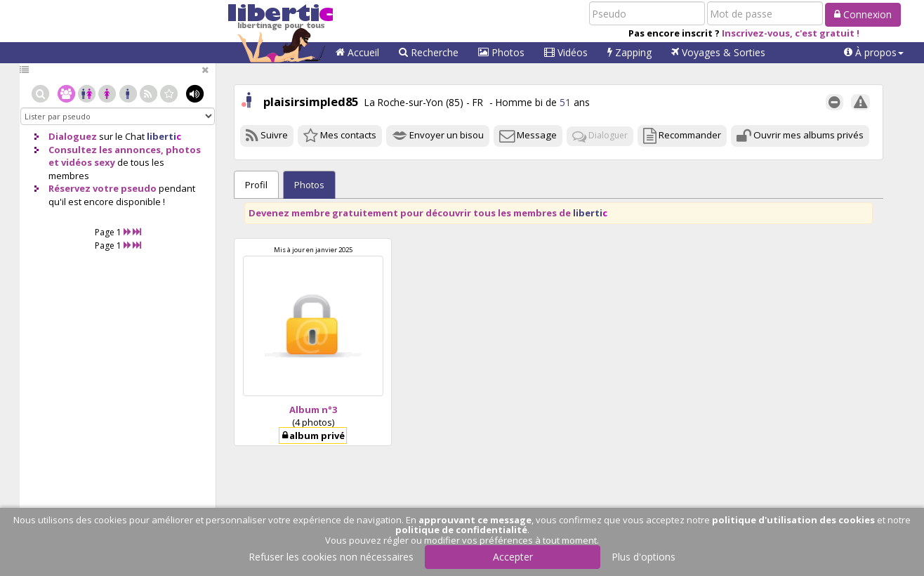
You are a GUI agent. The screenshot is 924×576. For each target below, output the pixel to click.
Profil (256, 185)
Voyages (718, 52)
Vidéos (566, 52)
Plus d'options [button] (643, 557)
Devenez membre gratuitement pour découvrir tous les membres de (428, 213)
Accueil (357, 52)
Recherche (429, 52)
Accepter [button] (513, 557)
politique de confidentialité (461, 530)
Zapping (629, 52)
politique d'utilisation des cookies (793, 520)
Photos (501, 52)
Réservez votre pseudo (103, 188)
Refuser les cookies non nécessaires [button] (331, 557)
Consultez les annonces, (106, 150)
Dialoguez (73, 136)
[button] (874, 53)
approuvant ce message (475, 520)
